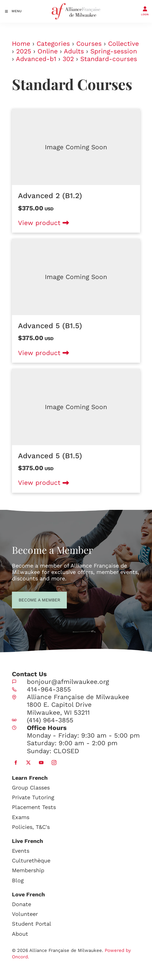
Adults (74, 51)
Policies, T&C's (31, 827)
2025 (24, 51)
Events (21, 851)
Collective (123, 44)
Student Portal (32, 924)
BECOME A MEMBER (28, 599)
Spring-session (114, 51)
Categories (53, 44)
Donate (22, 904)
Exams (21, 817)
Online (48, 51)
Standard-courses (109, 59)
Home (21, 44)
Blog (18, 880)
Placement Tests (34, 807)
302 (68, 59)
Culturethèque (31, 860)
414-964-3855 (49, 689)
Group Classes (31, 788)
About (20, 934)
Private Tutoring (33, 797)
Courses (89, 44)
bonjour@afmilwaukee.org (68, 682)
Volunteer (25, 914)
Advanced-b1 (36, 59)
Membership (28, 870)
